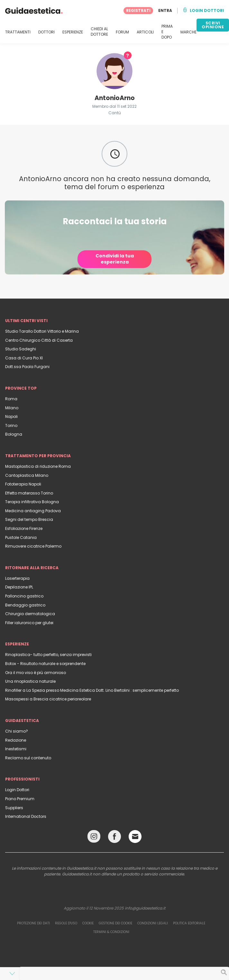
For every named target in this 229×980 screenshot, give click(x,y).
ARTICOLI (145, 32)
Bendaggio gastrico (25, 605)
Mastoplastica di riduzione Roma (38, 466)
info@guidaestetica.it (145, 908)
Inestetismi (16, 749)
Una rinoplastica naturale (30, 681)
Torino (11, 425)
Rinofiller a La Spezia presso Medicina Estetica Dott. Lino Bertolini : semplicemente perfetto (92, 690)
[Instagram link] (94, 838)
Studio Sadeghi (21, 349)
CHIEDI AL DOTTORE (99, 32)
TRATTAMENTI (18, 32)
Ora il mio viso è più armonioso (36, 673)
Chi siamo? (17, 731)
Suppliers (14, 808)
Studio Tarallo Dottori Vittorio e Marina (42, 331)
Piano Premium (20, 799)
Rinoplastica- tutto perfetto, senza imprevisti (48, 655)
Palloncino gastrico (24, 596)
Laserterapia (17, 578)
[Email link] (135, 837)
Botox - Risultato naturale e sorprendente (45, 664)
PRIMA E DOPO (167, 32)
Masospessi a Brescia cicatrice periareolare (48, 699)
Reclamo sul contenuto (28, 758)
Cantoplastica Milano (27, 475)
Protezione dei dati (33, 923)
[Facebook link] (114, 838)
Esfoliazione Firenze (24, 528)
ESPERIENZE (73, 32)
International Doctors (26, 816)
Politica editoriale (189, 923)
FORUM (122, 32)
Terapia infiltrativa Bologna (32, 502)
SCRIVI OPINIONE (213, 25)
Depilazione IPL (19, 587)
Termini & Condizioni (111, 932)
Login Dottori (17, 790)
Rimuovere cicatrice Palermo (33, 546)
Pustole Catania (21, 537)
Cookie (88, 923)
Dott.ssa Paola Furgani (27, 367)
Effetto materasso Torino (29, 493)
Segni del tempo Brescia (29, 519)
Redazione (16, 740)
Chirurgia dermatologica (30, 614)
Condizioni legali (153, 923)
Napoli (11, 416)
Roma (11, 399)
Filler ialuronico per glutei (29, 623)
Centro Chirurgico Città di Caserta (39, 340)
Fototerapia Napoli (23, 484)
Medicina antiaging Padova (33, 511)
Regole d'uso (66, 923)
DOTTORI (46, 32)
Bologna (14, 434)
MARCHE (188, 32)
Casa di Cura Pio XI (24, 358)
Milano (12, 408)
